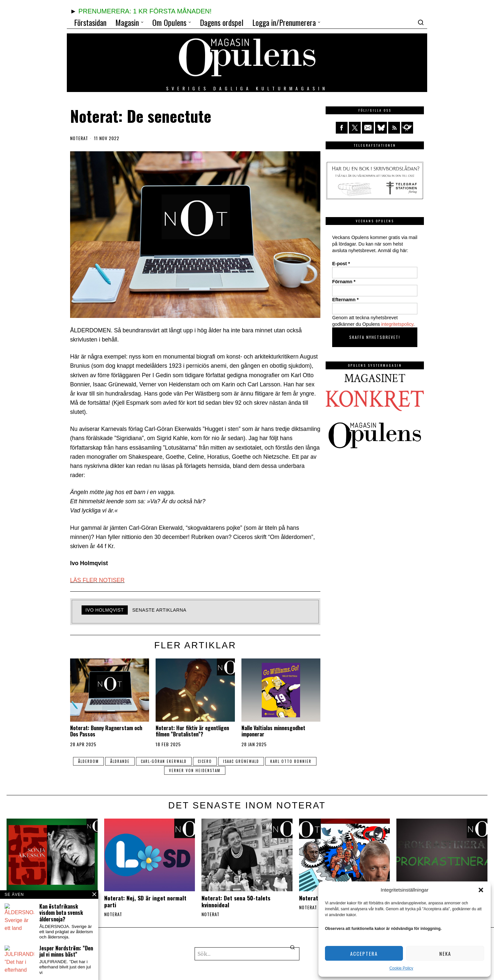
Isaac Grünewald (241, 761)
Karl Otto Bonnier (291, 761)
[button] (481, 890)
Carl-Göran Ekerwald (164, 761)
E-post (341, 264)
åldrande (120, 761)
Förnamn (344, 282)
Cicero (205, 761)
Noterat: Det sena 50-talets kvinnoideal (236, 901)
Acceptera (364, 953)
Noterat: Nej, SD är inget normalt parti (145, 901)
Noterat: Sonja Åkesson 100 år (44, 898)
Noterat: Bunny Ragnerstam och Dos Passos (106, 731)
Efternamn (345, 300)
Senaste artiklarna (159, 610)
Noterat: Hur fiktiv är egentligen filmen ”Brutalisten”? (192, 731)
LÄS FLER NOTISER (97, 580)
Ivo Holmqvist (105, 610)
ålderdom (88, 761)
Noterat (79, 138)
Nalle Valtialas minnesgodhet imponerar (273, 731)
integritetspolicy (397, 324)
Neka (445, 953)
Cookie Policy (401, 968)
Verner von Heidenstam (195, 770)
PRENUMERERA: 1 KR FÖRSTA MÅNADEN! (145, 11)
